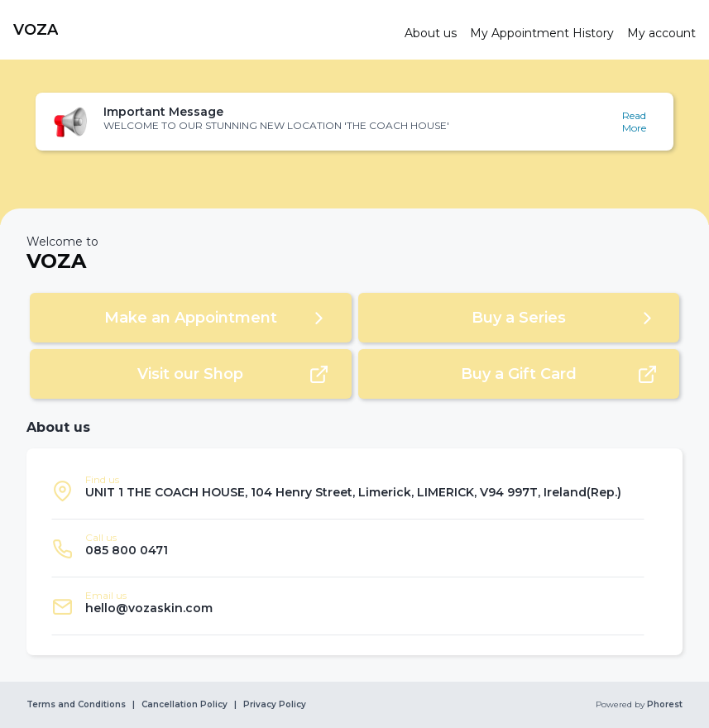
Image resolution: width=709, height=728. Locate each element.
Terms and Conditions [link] (76, 705)
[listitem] (348, 491)
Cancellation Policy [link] (184, 705)
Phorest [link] (663, 705)
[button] (354, 122)
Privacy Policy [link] (275, 705)
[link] (202, 30)
